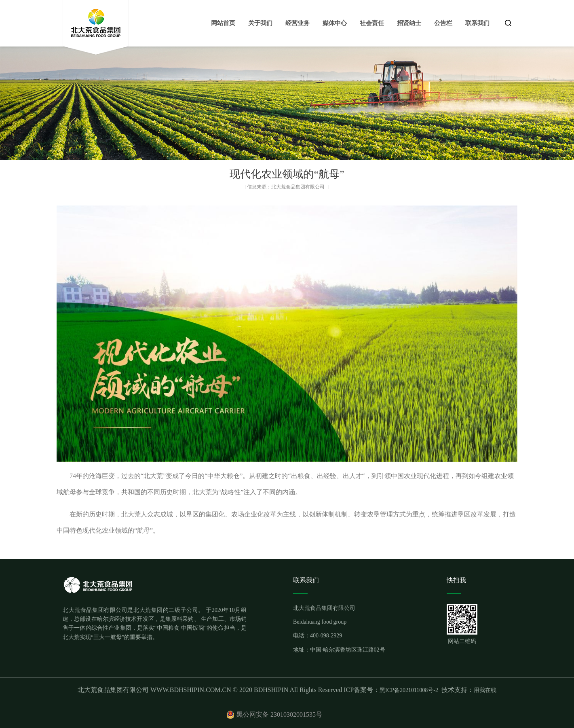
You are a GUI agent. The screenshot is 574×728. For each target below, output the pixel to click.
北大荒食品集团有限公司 (298, 187)
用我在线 (485, 690)
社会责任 (372, 23)
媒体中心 (335, 23)
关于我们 (260, 23)
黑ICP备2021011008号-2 (409, 690)
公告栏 (443, 23)
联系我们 (477, 23)
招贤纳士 (409, 23)
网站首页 (223, 23)
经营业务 (298, 23)
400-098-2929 (326, 636)
